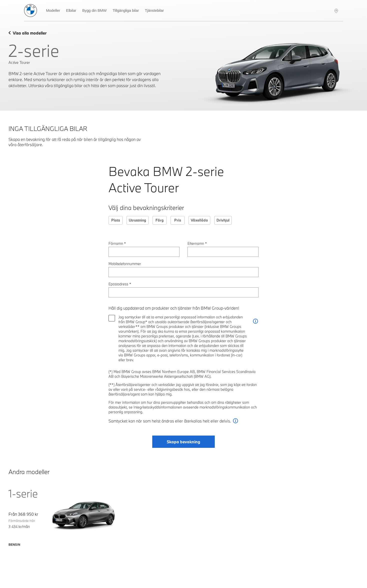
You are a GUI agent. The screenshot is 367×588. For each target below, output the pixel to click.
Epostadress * (120, 284)
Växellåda (199, 220)
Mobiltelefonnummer (125, 264)
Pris (178, 220)
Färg (160, 220)
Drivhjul (223, 220)
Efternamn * (197, 243)
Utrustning (137, 220)
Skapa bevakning (183, 442)
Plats (116, 220)
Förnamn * (117, 243)
